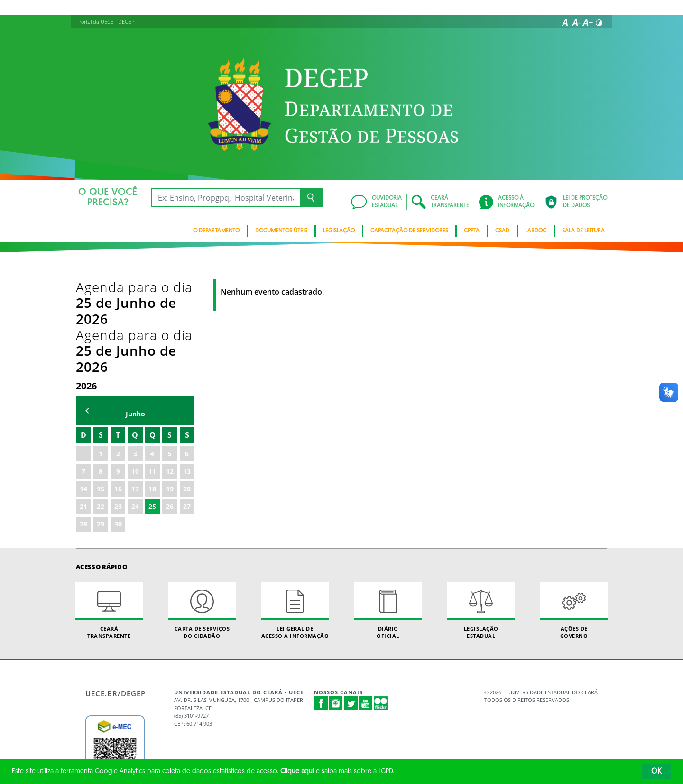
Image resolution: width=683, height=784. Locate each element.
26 (170, 410)
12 (170, 375)
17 (135, 393)
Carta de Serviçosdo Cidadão (202, 515)
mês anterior (87, 315)
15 (101, 393)
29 (101, 428)
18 (152, 393)
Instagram (336, 608)
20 (187, 393)
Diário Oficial (388, 515)
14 (83, 393)
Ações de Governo (574, 515)
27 (187, 410)
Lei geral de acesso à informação (295, 515)
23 (118, 410)
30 (118, 428)
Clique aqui (297, 771)
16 (118, 393)
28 (83, 428)
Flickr (381, 608)
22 (101, 410)
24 (135, 410)
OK (656, 772)
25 (152, 410)
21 (83, 410)
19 (170, 393)
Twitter (351, 608)
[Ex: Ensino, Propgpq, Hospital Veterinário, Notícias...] (226, 198)
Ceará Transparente (109, 515)
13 (187, 375)
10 (135, 375)
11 (152, 375)
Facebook (321, 608)
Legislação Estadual (481, 515)
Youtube (366, 608)
